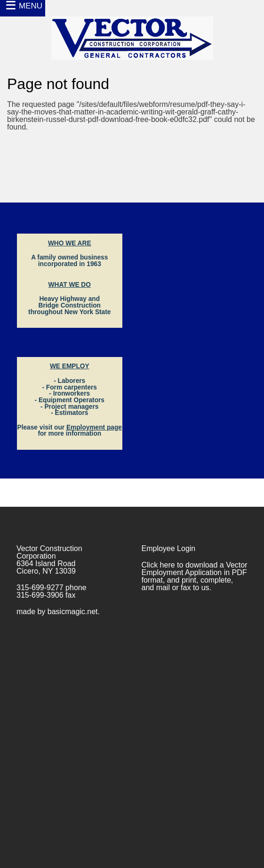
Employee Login (169, 548)
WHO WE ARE (70, 243)
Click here (158, 565)
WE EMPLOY (70, 366)
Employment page (94, 427)
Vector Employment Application (195, 569)
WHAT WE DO (70, 285)
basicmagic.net (73, 612)
